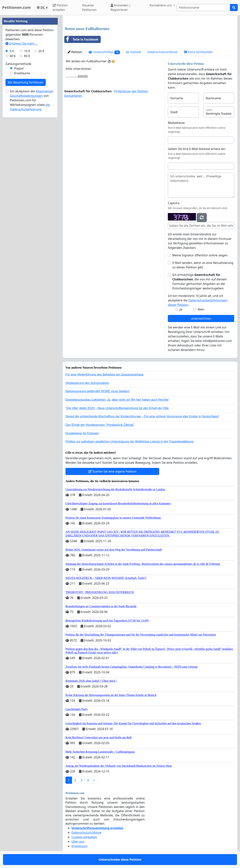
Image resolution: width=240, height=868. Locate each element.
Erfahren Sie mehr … (22, 44)
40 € (13, 56)
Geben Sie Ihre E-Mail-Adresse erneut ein (197, 149)
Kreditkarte (22, 73)
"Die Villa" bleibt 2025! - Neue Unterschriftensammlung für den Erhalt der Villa (117, 408)
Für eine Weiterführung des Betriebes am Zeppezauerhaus (105, 375)
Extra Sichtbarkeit (198, 52)
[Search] (203, 8)
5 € (12, 51)
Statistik (134, 52)
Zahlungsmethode (18, 64)
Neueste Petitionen (89, 8)
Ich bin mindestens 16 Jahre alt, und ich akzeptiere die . (198, 300)
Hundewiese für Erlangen (82, 433)
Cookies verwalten (84, 837)
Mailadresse (176, 123)
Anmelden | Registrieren (121, 8)
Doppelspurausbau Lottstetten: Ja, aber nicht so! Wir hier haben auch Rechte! (117, 400)
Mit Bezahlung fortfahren (26, 82)
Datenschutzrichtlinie (162, 52)
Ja (181, 309)
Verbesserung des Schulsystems (87, 383)
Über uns (78, 842)
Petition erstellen (60, 8)
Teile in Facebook (81, 39)
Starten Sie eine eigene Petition (112, 471)
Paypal (19, 68)
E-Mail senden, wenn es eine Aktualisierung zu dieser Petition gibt (203, 265)
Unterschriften (104, 52)
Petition (75, 52)
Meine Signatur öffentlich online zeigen (200, 255)
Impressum (79, 846)
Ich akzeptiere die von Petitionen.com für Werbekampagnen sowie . (32, 100)
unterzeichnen (201, 318)
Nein (201, 309)
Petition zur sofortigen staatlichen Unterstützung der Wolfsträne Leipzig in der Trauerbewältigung (130, 442)
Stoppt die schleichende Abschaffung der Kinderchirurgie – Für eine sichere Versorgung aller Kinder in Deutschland (142, 416)
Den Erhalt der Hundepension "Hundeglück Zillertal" (100, 425)
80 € (27, 56)
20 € (41, 51)
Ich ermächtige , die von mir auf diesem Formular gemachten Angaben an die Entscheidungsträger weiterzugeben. (199, 282)
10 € (27, 51)
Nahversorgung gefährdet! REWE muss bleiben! (97, 391)
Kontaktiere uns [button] (161, 5)
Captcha (174, 203)
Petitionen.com (16, 7)
